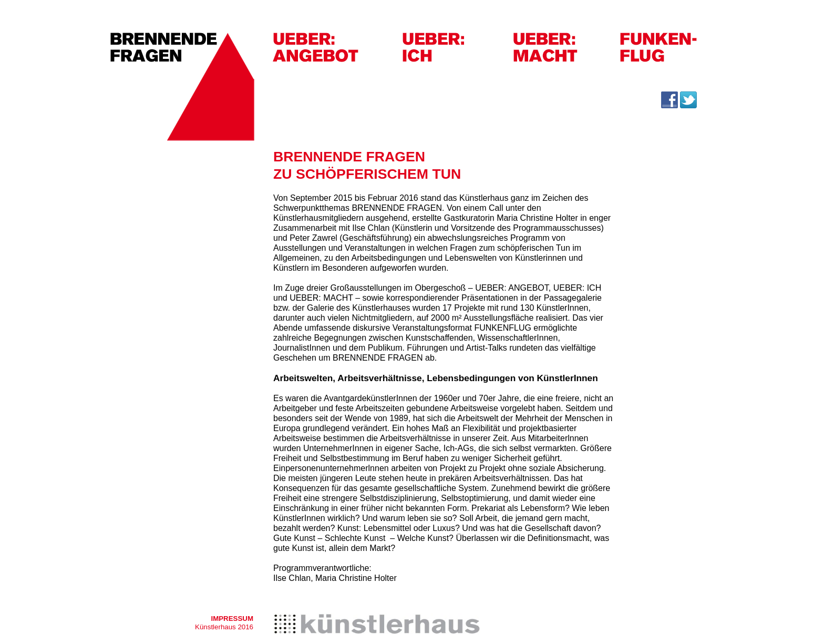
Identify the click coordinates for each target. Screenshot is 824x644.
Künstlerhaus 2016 (224, 627)
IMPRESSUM (232, 619)
